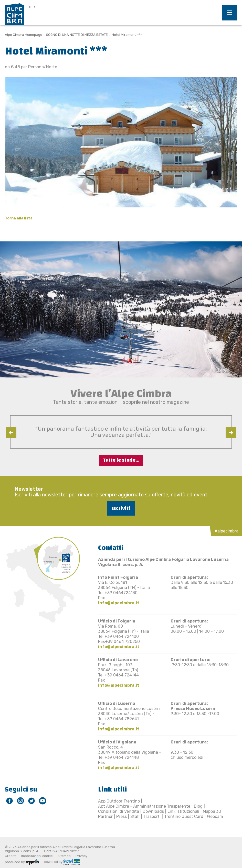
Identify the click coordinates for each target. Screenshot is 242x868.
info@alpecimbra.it (119, 603)
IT (30, 7)
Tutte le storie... (121, 460)
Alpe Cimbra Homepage (24, 35)
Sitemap (64, 856)
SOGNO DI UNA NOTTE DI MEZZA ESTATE (77, 35)
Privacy (81, 856)
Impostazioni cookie (37, 856)
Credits (11, 856)
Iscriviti (121, 508)
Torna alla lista (19, 218)
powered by (62, 861)
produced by (22, 862)
